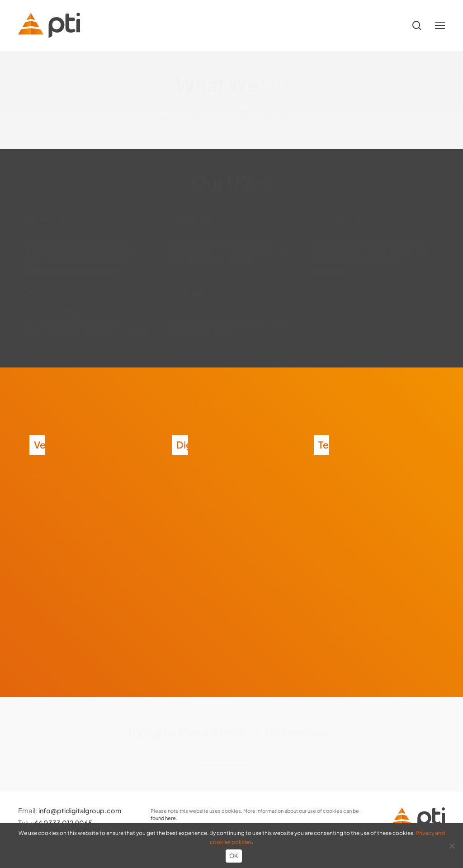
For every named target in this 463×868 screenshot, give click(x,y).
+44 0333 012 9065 (61, 823)
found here (163, 818)
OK (234, 856)
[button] (440, 26)
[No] (452, 846)
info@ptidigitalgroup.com (82, 810)
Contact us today (231, 752)
